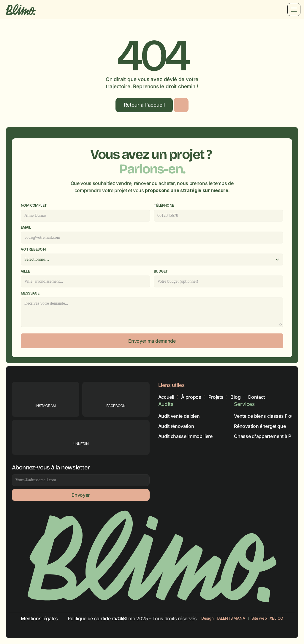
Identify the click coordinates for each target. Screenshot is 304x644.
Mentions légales (39, 618)
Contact (256, 397)
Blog (235, 397)
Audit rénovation (176, 426)
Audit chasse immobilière (185, 436)
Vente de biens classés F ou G (266, 416)
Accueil (166, 397)
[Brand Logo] (21, 10)
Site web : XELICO (267, 618)
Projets (216, 397)
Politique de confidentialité (96, 618)
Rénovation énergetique (260, 426)
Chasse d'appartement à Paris (266, 436)
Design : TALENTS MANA (223, 618)
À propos (191, 397)
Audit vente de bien (179, 416)
